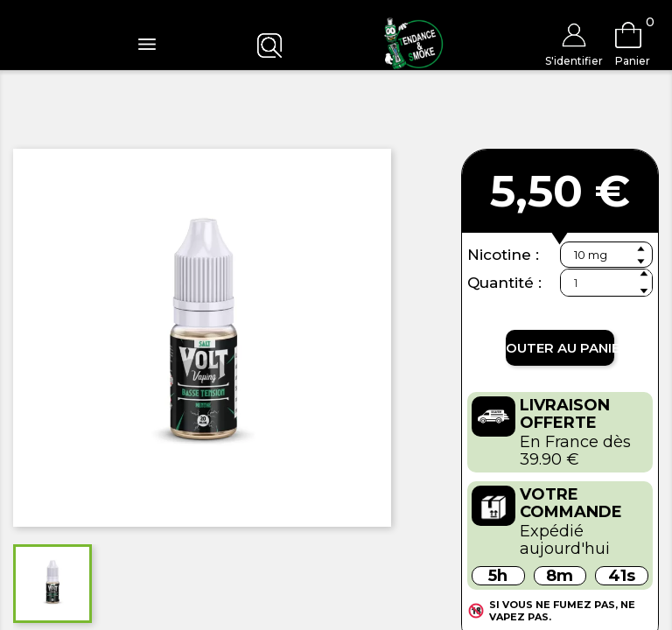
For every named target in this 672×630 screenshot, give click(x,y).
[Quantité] (606, 283)
